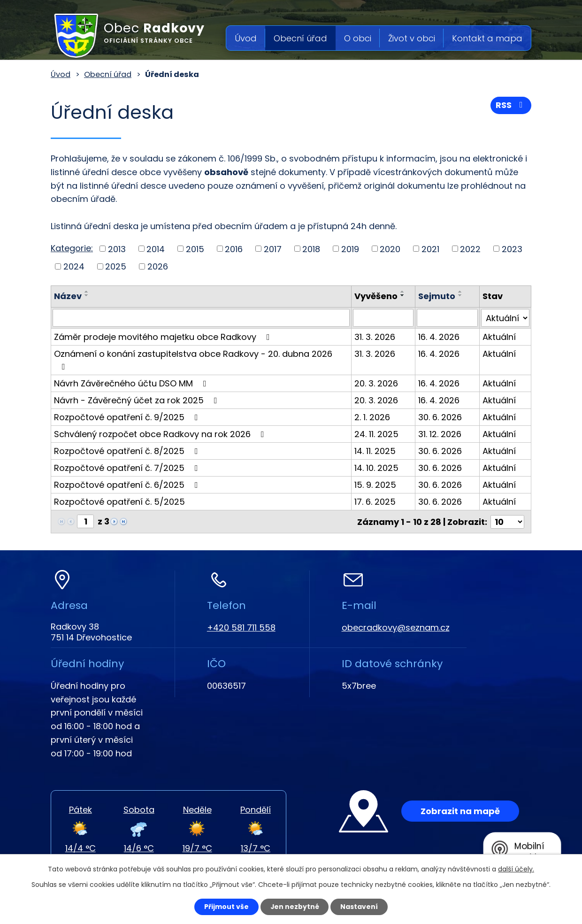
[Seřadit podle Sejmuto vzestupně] (461, 292)
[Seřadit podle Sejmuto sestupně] (461, 295)
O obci (358, 38)
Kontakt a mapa (487, 38)
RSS (511, 105)
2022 (470, 249)
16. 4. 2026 (440, 337)
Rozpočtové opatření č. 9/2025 (128, 417)
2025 (116, 266)
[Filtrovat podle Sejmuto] (448, 318)
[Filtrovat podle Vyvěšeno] (384, 318)
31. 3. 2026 (376, 337)
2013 (117, 249)
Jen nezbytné (295, 907)
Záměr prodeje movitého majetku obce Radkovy (164, 337)
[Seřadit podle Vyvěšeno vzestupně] (404, 292)
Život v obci (412, 38)
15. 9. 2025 (376, 485)
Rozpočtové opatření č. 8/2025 (128, 451)
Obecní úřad (300, 38)
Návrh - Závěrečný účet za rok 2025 (138, 400)
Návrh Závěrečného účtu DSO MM (132, 383)
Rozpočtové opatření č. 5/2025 (119, 502)
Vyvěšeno (377, 296)
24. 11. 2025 (377, 434)
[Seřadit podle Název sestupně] (87, 295)
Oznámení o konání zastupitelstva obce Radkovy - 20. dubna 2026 (193, 359)
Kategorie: (72, 248)
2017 (273, 249)
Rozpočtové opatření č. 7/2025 (128, 468)
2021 (430, 249)
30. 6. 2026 (441, 417)
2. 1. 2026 (373, 417)
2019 (350, 249)
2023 (512, 249)
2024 (74, 266)
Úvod (246, 38)
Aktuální (500, 337)
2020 (390, 249)
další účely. (516, 869)
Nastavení (360, 907)
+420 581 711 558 (241, 627)
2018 (311, 249)
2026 (158, 266)
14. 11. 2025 (376, 451)
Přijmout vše (226, 907)
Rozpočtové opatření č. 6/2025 (128, 485)
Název (68, 296)
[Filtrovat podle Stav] (505, 318)
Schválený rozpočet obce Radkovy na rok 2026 (161, 434)
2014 (156, 249)
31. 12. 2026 (441, 434)
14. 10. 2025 (377, 468)
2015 (195, 249)
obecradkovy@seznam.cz (396, 627)
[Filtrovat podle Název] (202, 318)
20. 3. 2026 (377, 383)
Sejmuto (438, 296)
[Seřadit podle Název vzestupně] (87, 292)
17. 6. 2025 (376, 502)
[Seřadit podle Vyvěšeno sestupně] (404, 295)
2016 (234, 249)
